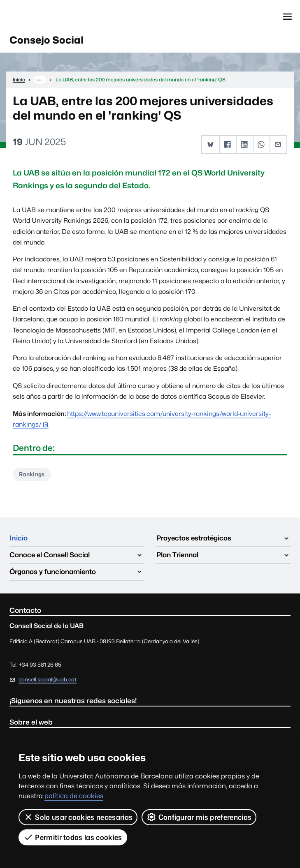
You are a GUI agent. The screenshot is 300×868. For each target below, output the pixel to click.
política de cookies (74, 796)
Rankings (32, 474)
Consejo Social (47, 40)
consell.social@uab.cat (48, 680)
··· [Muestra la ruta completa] (40, 80)
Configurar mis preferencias (199, 817)
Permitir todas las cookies (73, 837)
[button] (210, 144)
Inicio (19, 538)
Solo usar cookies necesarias (78, 817)
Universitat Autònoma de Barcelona (48, 17)
